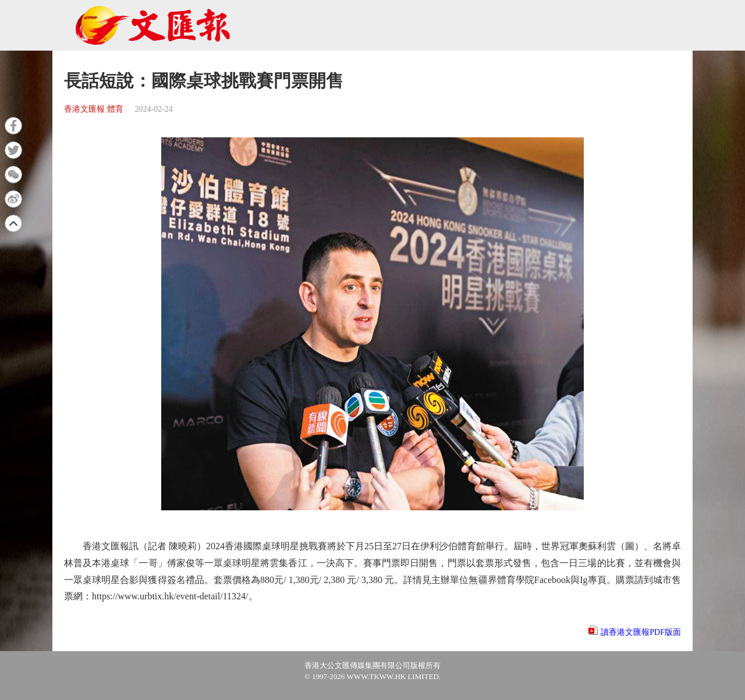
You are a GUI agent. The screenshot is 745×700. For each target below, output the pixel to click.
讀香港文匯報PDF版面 (641, 632)
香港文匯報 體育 (94, 109)
